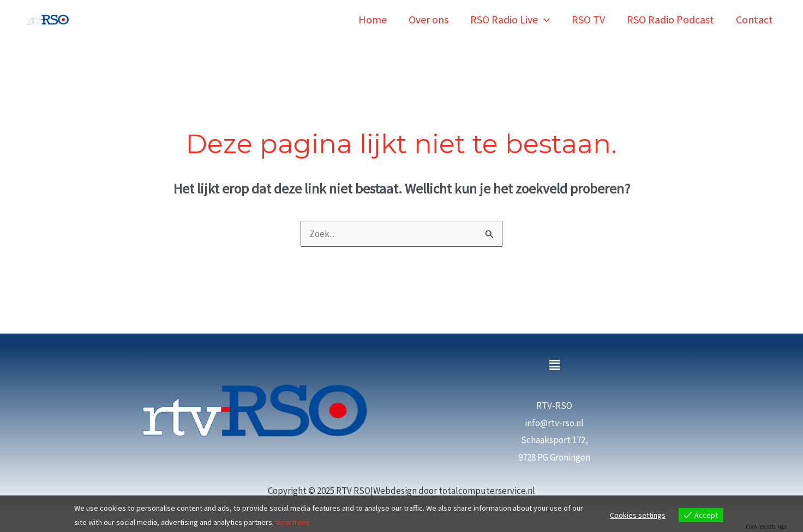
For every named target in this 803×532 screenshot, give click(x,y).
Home (373, 19)
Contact (754, 19)
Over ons (429, 19)
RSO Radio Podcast (670, 19)
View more (293, 522)
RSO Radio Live (510, 19)
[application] (544, 19)
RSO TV (588, 19)
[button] (554, 365)
